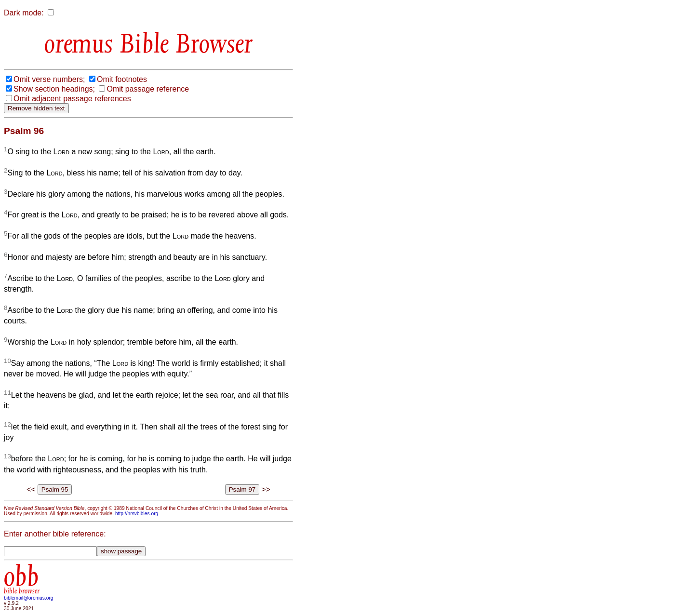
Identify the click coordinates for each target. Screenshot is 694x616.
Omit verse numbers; (49, 79)
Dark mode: (24, 13)
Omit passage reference (148, 89)
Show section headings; (54, 89)
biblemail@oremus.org (29, 598)
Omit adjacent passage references (72, 99)
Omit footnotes (122, 79)
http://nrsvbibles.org (137, 514)
